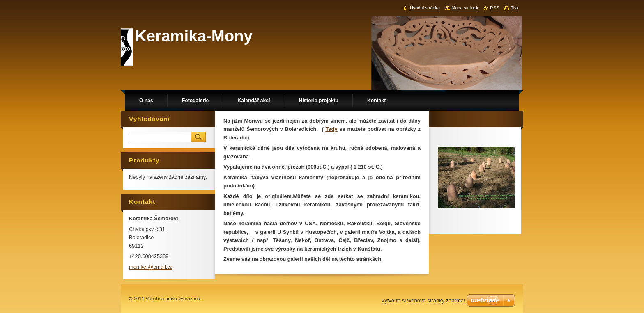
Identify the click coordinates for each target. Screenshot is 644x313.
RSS (494, 8)
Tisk (515, 8)
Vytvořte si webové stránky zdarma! (423, 300)
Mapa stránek (465, 8)
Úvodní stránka (425, 8)
